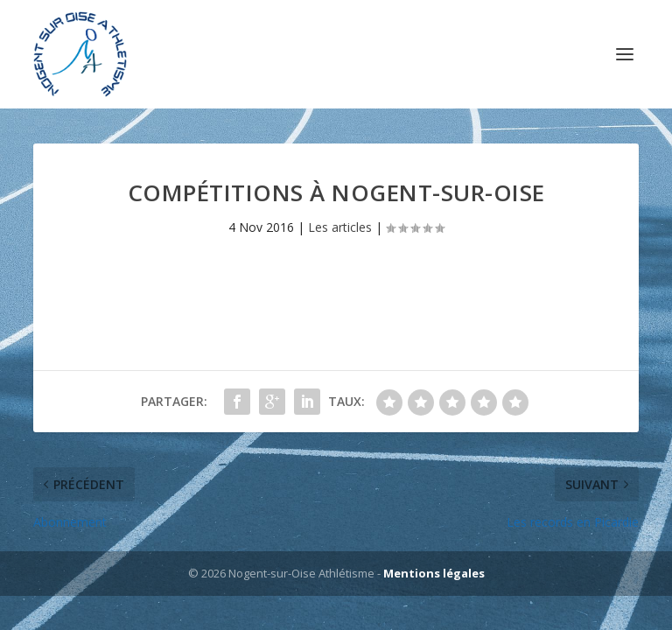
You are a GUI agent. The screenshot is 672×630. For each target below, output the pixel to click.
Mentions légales (434, 573)
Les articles (340, 227)
